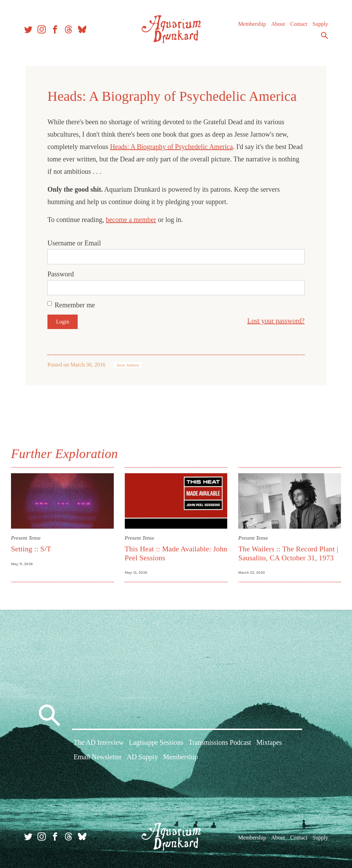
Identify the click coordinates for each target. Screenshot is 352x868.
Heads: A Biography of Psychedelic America (171, 147)
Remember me (75, 305)
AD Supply (142, 757)
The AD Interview (99, 742)
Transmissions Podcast (220, 742)
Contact (299, 24)
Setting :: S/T (31, 549)
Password (61, 274)
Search (324, 35)
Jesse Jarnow (128, 365)
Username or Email (74, 243)
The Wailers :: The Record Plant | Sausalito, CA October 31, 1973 (288, 553)
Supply (320, 24)
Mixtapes (269, 742)
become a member (131, 220)
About (278, 24)
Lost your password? (276, 321)
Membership (252, 24)
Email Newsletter (97, 757)
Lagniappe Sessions (156, 742)
